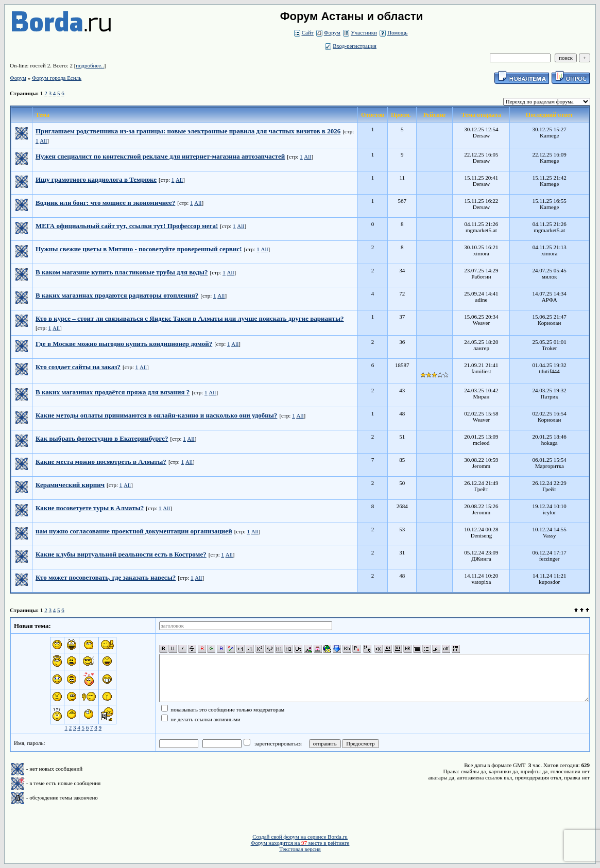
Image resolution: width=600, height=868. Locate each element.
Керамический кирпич (70, 485)
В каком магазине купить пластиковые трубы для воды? (122, 272)
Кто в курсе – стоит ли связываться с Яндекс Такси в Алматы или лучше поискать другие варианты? (190, 318)
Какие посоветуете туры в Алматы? (90, 508)
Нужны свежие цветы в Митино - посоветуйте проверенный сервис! (139, 249)
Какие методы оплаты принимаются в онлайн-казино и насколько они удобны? (156, 415)
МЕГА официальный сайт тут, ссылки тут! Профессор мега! (127, 226)
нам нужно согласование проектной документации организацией (134, 531)
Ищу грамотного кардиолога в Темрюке (96, 179)
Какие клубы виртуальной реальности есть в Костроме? (121, 554)
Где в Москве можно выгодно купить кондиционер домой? (124, 344)
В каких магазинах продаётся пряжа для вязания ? (113, 392)
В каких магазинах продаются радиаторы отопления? (117, 295)
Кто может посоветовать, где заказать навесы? (106, 577)
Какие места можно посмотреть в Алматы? (101, 462)
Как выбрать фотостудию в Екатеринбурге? (102, 438)
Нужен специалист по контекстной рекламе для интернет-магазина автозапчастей (160, 156)
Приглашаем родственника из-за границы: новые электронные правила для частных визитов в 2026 (188, 131)
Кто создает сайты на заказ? (78, 367)
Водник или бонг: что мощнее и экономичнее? (105, 203)
